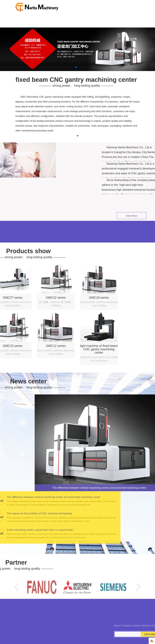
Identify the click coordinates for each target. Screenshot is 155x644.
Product (87, 21)
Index (64, 21)
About (75, 21)
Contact (122, 21)
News (98, 21)
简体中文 (136, 21)
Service (110, 21)
